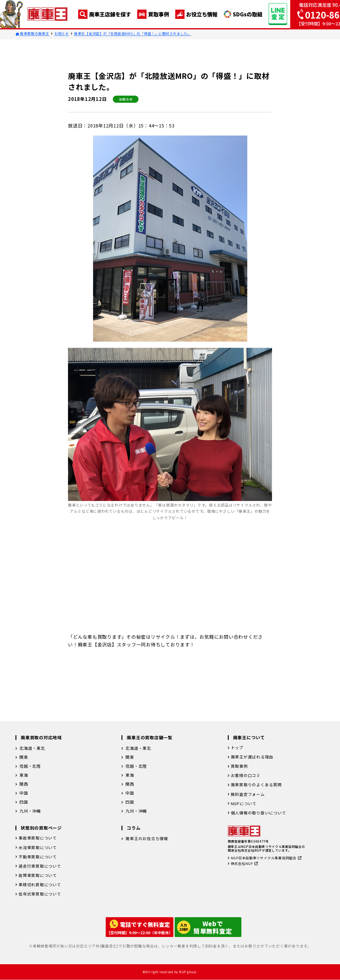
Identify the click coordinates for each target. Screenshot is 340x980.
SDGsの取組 (243, 14)
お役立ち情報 (196, 14)
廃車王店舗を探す (105, 14)
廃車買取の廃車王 (32, 33)
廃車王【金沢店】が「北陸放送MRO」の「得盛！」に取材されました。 (133, 33)
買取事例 (153, 14)
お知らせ (62, 33)
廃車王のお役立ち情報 (147, 839)
